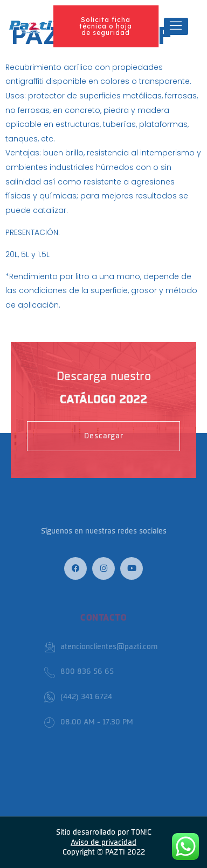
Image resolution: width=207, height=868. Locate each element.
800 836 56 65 (79, 672)
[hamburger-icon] (176, 26)
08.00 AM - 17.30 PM (89, 722)
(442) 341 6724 (78, 697)
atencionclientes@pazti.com (101, 647)
